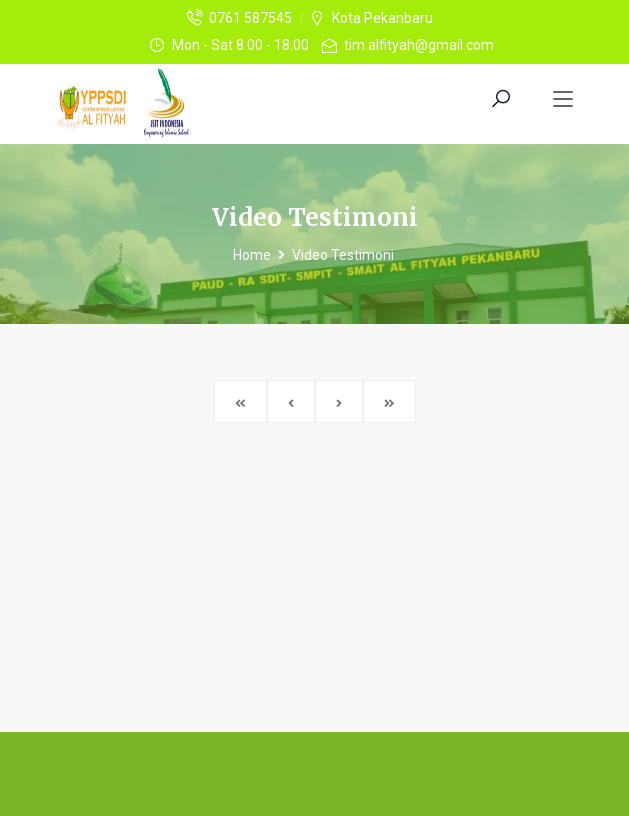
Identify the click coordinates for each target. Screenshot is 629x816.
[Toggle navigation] (563, 100)
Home (252, 255)
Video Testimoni (343, 255)
